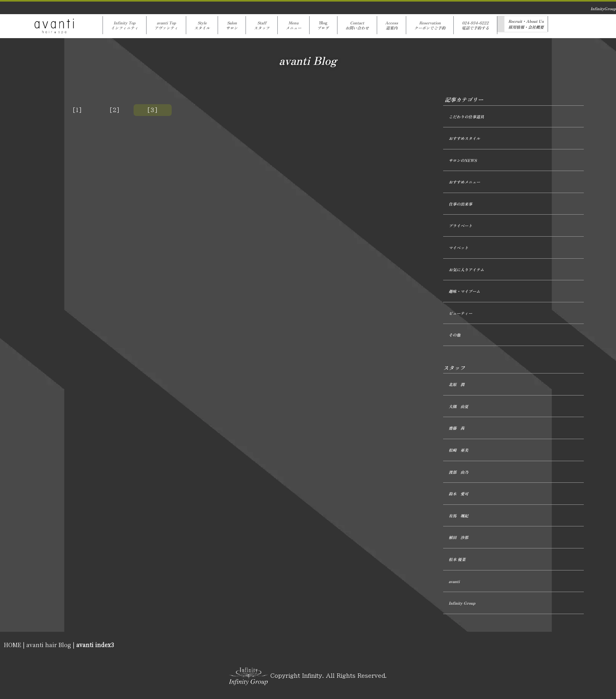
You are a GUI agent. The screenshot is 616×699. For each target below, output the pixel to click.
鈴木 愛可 (458, 494)
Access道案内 (391, 25)
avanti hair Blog (49, 645)
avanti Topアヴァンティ (166, 25)
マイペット (458, 247)
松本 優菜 (457, 559)
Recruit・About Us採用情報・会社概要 (526, 24)
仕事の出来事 (460, 204)
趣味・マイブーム (464, 291)
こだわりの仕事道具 (466, 117)
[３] (153, 110)
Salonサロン (232, 25)
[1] (77, 110)
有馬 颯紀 (458, 516)
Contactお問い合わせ (357, 25)
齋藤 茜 (456, 428)
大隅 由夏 (458, 406)
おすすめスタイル (464, 138)
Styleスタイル (202, 25)
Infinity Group (462, 603)
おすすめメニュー (464, 182)
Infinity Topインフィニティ (125, 25)
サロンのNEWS (463, 160)
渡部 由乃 (458, 472)
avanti (454, 581)
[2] (115, 110)
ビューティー (460, 313)
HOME (13, 645)
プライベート (460, 225)
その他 (455, 335)
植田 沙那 (458, 537)
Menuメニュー (293, 25)
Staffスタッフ (262, 25)
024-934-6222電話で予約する (475, 25)
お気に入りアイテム (466, 269)
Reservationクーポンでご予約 (430, 25)
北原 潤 (456, 384)
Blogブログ (323, 25)
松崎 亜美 (458, 450)
